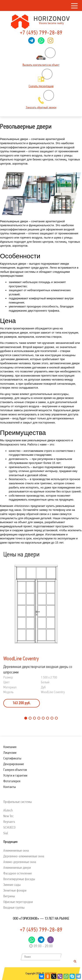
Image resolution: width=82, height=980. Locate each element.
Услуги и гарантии (15, 776)
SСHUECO (9, 828)
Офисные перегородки (18, 902)
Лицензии (10, 753)
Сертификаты (12, 759)
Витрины (9, 896)
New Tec (8, 816)
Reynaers (9, 822)
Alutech (8, 811)
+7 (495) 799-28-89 (41, 33)
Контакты (10, 787)
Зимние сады (12, 885)
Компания (10, 747)
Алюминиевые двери (17, 868)
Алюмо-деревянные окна (20, 862)
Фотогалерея (12, 781)
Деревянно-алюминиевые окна (24, 856)
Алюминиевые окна (16, 851)
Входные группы (14, 908)
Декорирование (14, 764)
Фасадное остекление (18, 874)
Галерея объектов (15, 770)
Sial (6, 833)
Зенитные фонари (15, 891)
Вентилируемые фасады (19, 879)
